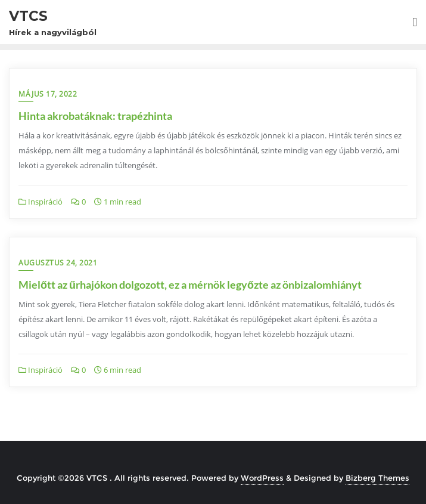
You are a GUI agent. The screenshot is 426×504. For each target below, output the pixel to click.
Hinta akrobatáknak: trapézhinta (95, 116)
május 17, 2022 (48, 94)
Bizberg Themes (377, 478)
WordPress (262, 478)
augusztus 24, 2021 (58, 263)
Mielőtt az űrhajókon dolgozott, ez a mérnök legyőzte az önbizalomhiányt (190, 285)
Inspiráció (41, 202)
